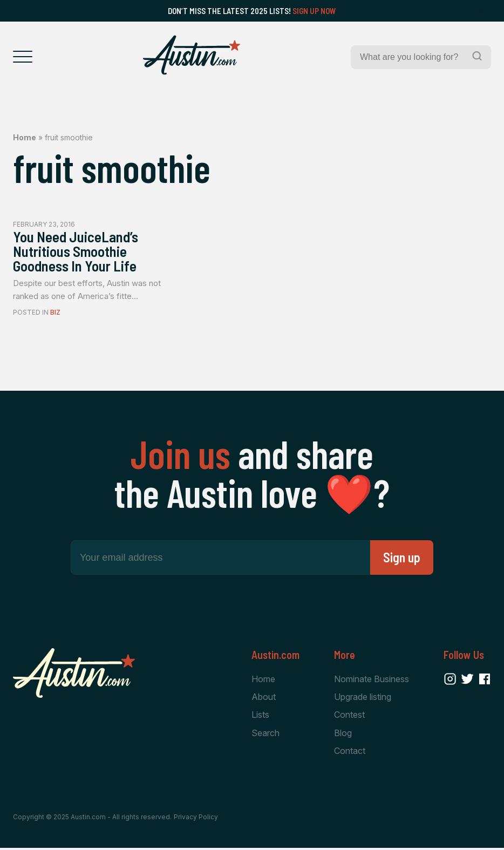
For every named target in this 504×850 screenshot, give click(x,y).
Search (265, 735)
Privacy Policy (196, 819)
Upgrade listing (363, 698)
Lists (260, 716)
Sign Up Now (314, 11)
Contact (350, 752)
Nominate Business (372, 680)
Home (25, 137)
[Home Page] (192, 55)
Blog (343, 735)
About (264, 698)
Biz (55, 314)
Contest (349, 716)
